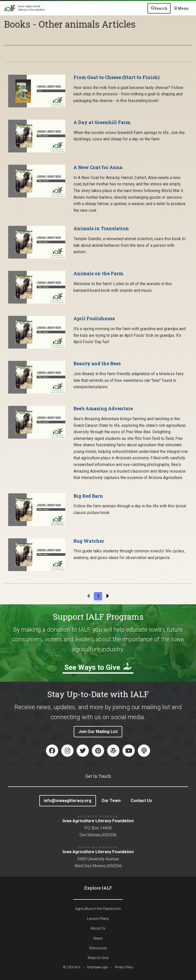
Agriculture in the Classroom (98, 909)
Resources (98, 948)
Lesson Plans (98, 919)
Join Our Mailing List (98, 732)
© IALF (72, 967)
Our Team (111, 801)
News (98, 938)
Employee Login (98, 967)
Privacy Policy (124, 967)
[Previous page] (89, 596)
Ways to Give (98, 958)
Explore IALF (98, 888)
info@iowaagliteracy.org (68, 801)
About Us (98, 928)
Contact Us (141, 801)
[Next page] (107, 596)
